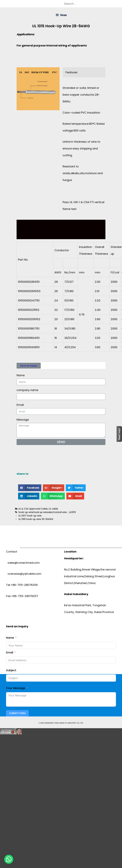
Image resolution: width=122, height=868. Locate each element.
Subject (11, 670)
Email (20, 405)
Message (23, 420)
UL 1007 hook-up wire (30, 516)
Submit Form (17, 713)
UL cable (53, 509)
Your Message (16, 688)
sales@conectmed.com (23, 563)
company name (27, 390)
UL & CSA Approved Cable (33, 509)
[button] (29, 366)
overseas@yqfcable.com (24, 574)
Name (21, 375)
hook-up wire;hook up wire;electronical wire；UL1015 (47, 512)
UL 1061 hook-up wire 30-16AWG (36, 519)
